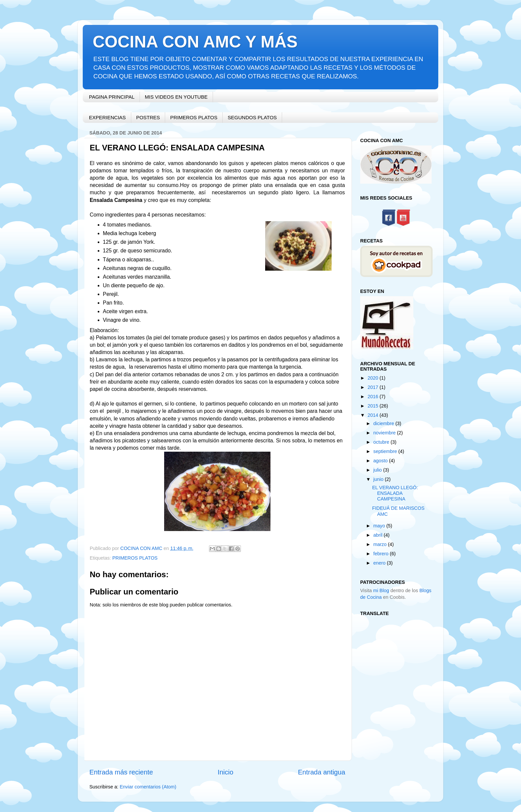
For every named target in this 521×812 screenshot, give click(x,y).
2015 (373, 406)
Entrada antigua (322, 772)
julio (378, 470)
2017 (373, 387)
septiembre (386, 451)
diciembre (384, 423)
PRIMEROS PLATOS (194, 117)
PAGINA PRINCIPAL (112, 97)
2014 (373, 415)
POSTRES (148, 117)
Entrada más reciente (121, 772)
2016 (373, 397)
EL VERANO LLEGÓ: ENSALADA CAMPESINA (395, 493)
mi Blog (381, 590)
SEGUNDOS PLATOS (252, 117)
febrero (382, 554)
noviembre (385, 433)
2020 (373, 378)
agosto (381, 461)
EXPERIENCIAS (107, 117)
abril (379, 535)
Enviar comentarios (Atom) (148, 787)
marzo (381, 544)
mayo (380, 526)
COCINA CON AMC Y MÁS (195, 42)
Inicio (225, 772)
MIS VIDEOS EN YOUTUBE (176, 97)
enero (380, 563)
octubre (382, 442)
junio (379, 479)
